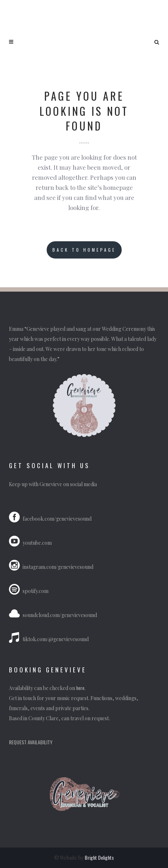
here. (81, 688)
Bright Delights (99, 857)
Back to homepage (84, 250)
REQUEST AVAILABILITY (31, 742)
